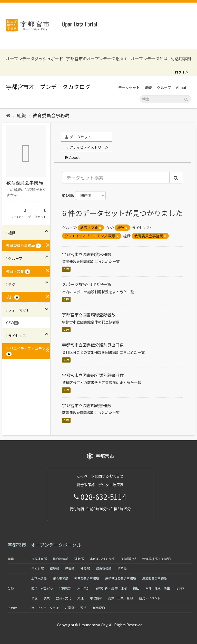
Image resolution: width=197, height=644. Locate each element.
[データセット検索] (165, 99)
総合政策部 (61, 559)
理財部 (79, 559)
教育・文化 (64, 598)
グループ (164, 87)
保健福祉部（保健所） (157, 559)
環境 (34, 598)
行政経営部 (39, 559)
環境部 (54, 568)
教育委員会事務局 (51, 115)
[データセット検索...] (116, 178)
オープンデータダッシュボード (35, 59)
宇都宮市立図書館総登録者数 (89, 315)
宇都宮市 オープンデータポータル (45, 545)
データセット (129, 87)
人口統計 (84, 588)
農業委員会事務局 (154, 578)
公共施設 (65, 588)
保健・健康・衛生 (157, 588)
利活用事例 (181, 59)
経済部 (70, 568)
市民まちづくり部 (102, 559)
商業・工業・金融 (121, 598)
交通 (81, 598)
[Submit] (186, 99)
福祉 (136, 588)
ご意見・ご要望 (76, 608)
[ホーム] (8, 115)
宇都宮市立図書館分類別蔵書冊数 (93, 375)
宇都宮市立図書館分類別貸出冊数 (93, 345)
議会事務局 (61, 578)
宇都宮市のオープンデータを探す (97, 59)
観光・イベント (150, 598)
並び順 (67, 195)
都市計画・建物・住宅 (111, 588)
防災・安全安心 (42, 588)
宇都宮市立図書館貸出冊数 (87, 254)
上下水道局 (39, 578)
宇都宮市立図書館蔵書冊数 (87, 405)
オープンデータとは (149, 59)
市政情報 (96, 598)
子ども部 (37, 568)
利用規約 (99, 608)
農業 (47, 598)
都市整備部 (104, 568)
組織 (148, 87)
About (181, 87)
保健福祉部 (128, 559)
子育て (181, 588)
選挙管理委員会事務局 (121, 578)
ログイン (182, 72)
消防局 (122, 568)
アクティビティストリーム (87, 147)
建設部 (85, 568)
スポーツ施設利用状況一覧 (87, 284)
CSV (66, 269)
